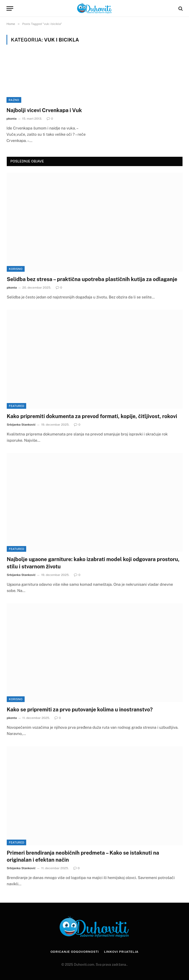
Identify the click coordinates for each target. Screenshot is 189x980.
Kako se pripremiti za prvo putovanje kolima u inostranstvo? (80, 710)
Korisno (16, 269)
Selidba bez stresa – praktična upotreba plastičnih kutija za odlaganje (92, 279)
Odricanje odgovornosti (75, 952)
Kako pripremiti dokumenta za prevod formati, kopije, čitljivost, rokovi (92, 416)
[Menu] (10, 8)
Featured (16, 406)
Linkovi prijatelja (121, 952)
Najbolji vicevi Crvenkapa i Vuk (44, 110)
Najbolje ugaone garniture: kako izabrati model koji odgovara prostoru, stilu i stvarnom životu (93, 563)
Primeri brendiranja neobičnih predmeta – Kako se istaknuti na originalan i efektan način (83, 856)
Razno (14, 100)
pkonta (12, 119)
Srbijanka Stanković (21, 425)
